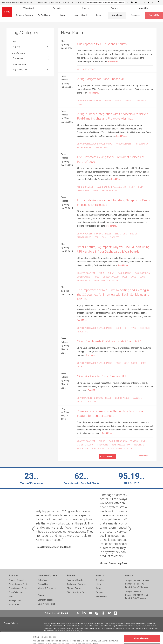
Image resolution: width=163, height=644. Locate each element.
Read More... (114, 61)
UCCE (134, 277)
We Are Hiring (44, 15)
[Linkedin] (132, 3)
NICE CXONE (102, 445)
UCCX (142, 277)
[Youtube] (136, 3)
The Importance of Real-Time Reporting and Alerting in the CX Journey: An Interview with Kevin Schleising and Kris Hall (113, 295)
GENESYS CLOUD (111, 277)
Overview (100, 580)
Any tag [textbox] (16, 47)
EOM (104, 237)
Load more (107, 456)
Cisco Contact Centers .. (19, 588)
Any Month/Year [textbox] (20, 70)
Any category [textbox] (19, 58)
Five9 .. (12, 596)
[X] (128, 3)
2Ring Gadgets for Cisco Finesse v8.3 (102, 79)
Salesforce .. (43, 580)
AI (78, 69)
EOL (96, 237)
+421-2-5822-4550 (140, 595)
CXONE (111, 273)
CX (126, 328)
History (62, 15)
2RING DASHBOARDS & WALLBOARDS (95, 144)
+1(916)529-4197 (65, 3)
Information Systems (47, 575)
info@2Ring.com (139, 598)
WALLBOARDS (84, 281)
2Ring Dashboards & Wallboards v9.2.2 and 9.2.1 (109, 341)
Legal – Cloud (80, 15)
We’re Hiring (101, 596)
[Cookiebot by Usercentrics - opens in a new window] (16, 639)
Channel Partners (75, 588)
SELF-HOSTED (131, 363)
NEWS (95, 191)
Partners (115, 8)
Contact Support (45, 600)
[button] (33, 529)
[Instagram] (140, 3)
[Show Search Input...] (159, 2)
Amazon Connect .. (17, 580)
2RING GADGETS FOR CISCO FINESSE (94, 101)
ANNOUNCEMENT (124, 144)
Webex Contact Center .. (19, 584)
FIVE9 (132, 187)
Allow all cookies (142, 626)
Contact (100, 592)
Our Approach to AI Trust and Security (102, 44)
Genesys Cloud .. (16, 600)
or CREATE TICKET (78, 3)
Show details (39, 639)
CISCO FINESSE (122, 398)
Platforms (13, 575)
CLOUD (102, 441)
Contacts (129, 575)
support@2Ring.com (51, 3)
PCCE (125, 277)
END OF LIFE (121, 234)
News (99, 588)
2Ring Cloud (28, 8)
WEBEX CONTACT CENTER (106, 281)
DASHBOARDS (124, 273)
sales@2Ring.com (12, 3)
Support (86, 8)
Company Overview (24, 15)
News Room (117, 15)
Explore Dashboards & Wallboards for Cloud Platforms (106, 3)
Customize (142, 635)
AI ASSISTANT (89, 69)
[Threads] (144, 3)
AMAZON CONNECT (86, 273)
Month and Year (19, 65)
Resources (135, 15)
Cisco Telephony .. (17, 592)
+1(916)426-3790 (26, 3)
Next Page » (144, 456)
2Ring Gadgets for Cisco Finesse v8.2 (102, 376)
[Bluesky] (148, 3)
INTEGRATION (142, 144)
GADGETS (129, 101)
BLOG (101, 273)
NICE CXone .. (15, 605)
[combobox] (30, 47)
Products (57, 8)
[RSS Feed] (153, 3)
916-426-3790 (138, 584)
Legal (99, 15)
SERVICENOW (102, 147)
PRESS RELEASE (85, 147)
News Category (18, 53)
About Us (143, 8)
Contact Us (154, 15)
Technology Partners (76, 584)
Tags (14, 42)
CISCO (118, 101)
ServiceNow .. (44, 584)
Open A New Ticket (46, 604)
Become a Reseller (75, 580)
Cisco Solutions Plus (76, 592)
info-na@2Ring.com (140, 587)
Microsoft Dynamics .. (48, 588)
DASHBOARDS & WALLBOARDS (111, 187)
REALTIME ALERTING (121, 445)
